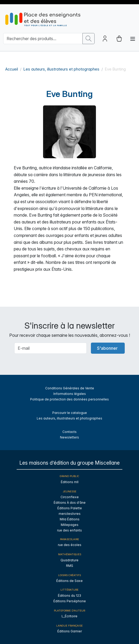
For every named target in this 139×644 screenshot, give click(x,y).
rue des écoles (70, 545)
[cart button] (119, 39)
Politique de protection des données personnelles (69, 399)
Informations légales (70, 394)
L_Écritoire (69, 616)
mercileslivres (70, 514)
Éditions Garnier (70, 631)
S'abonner (107, 348)
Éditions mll (70, 482)
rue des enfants (69, 530)
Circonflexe (70, 497)
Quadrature (69, 560)
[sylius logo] (43, 19)
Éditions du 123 (69, 596)
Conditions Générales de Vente (70, 388)
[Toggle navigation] (133, 39)
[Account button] (105, 39)
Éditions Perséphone (70, 601)
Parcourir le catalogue (70, 413)
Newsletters (69, 437)
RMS (70, 566)
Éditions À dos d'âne (70, 503)
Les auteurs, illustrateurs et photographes (61, 69)
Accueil (12, 69)
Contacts (69, 432)
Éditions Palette (70, 508)
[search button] (89, 39)
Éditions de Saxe (69, 581)
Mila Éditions (70, 519)
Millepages (70, 525)
